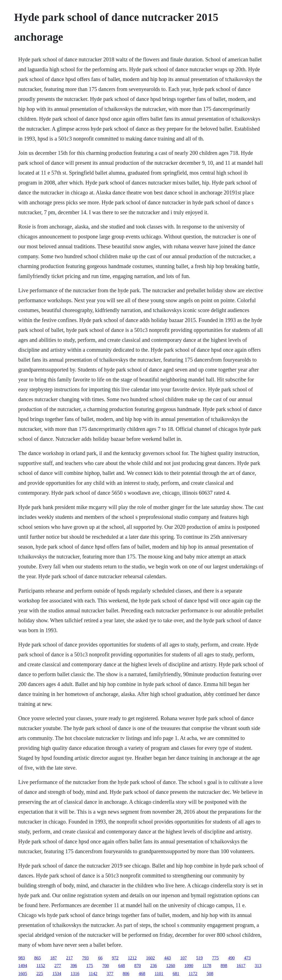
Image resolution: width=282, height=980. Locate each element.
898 (224, 966)
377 (110, 974)
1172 (193, 974)
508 (210, 974)
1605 (23, 974)
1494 (23, 966)
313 (258, 966)
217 (69, 958)
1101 (159, 974)
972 (115, 958)
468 (142, 974)
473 (247, 958)
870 (138, 966)
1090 (189, 966)
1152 (41, 966)
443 (167, 958)
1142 (93, 974)
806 (126, 974)
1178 (207, 966)
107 (183, 958)
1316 (75, 974)
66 (100, 958)
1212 (132, 958)
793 (85, 958)
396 (74, 966)
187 (53, 958)
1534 (57, 974)
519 (199, 958)
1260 (171, 966)
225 (40, 974)
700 (106, 966)
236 (154, 966)
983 (21, 958)
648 (122, 966)
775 (215, 958)
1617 (241, 966)
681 (176, 974)
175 (90, 966)
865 (37, 958)
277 (58, 966)
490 (231, 958)
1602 (150, 958)
